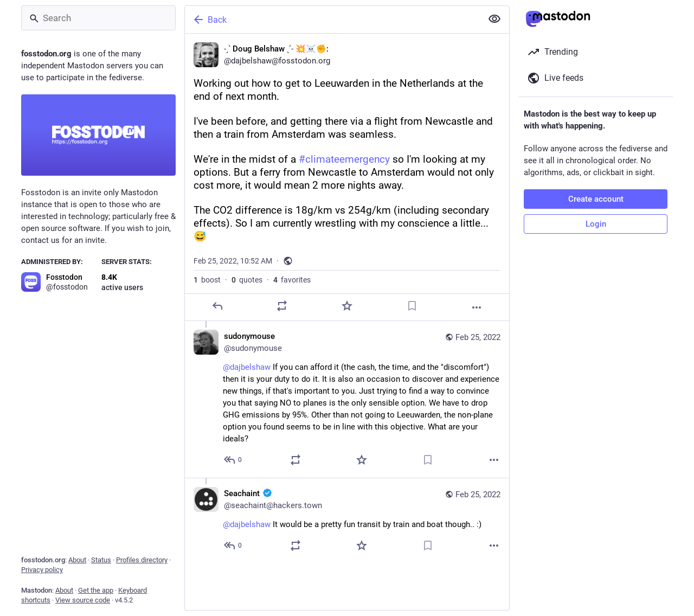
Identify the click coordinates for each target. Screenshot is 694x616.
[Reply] (217, 306)
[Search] (98, 18)
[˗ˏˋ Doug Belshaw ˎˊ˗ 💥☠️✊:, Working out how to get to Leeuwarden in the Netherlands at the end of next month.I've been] (347, 177)
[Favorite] (347, 306)
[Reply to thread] (233, 460)
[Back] (332, 20)
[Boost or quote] (282, 306)
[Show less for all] (494, 19)
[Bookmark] (412, 306)
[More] (477, 307)
